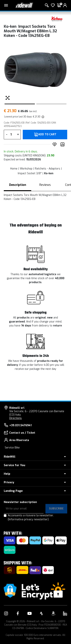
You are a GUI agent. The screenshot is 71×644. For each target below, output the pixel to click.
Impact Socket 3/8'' (30, 173)
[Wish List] (53, 5)
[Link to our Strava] (41, 613)
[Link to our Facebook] (18, 613)
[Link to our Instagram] (6, 613)
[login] (65, 5)
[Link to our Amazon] (53, 613)
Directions (16, 418)
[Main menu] (6, 5)
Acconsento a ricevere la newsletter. (31, 517)
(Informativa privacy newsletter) (28, 519)
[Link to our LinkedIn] (65, 613)
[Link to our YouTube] (30, 613)
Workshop (26, 169)
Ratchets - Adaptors (48, 169)
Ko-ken (49, 173)
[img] (43, 117)
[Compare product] (63, 144)
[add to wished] (55, 144)
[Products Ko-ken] (57, 19)
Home (14, 169)
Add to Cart (47, 135)
